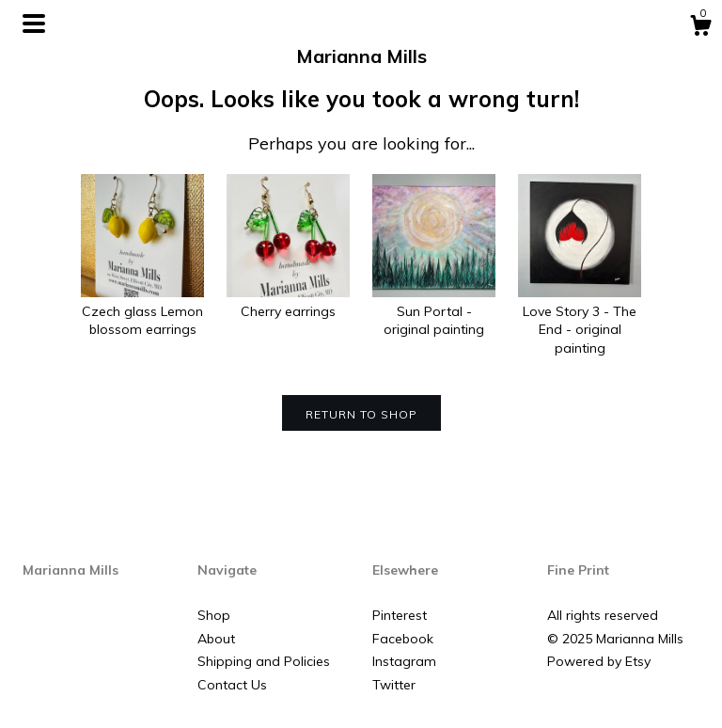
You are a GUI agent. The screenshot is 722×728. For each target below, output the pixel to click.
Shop (214, 615)
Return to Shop (361, 414)
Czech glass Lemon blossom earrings (142, 311)
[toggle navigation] (34, 24)
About (216, 639)
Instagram (404, 661)
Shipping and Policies (264, 661)
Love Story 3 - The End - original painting (580, 320)
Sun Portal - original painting (434, 311)
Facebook (403, 639)
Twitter (394, 685)
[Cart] (700, 28)
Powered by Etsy (599, 661)
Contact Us (232, 685)
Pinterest (400, 615)
